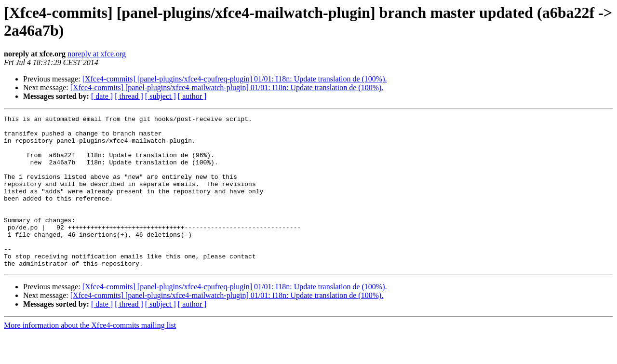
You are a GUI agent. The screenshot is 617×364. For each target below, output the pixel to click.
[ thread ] (129, 96)
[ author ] (192, 96)
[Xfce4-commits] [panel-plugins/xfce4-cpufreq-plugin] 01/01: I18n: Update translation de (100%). (235, 79)
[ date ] (102, 96)
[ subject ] (161, 96)
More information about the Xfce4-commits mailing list (90, 356)
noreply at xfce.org (97, 54)
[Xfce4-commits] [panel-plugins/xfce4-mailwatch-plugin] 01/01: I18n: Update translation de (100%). (227, 88)
